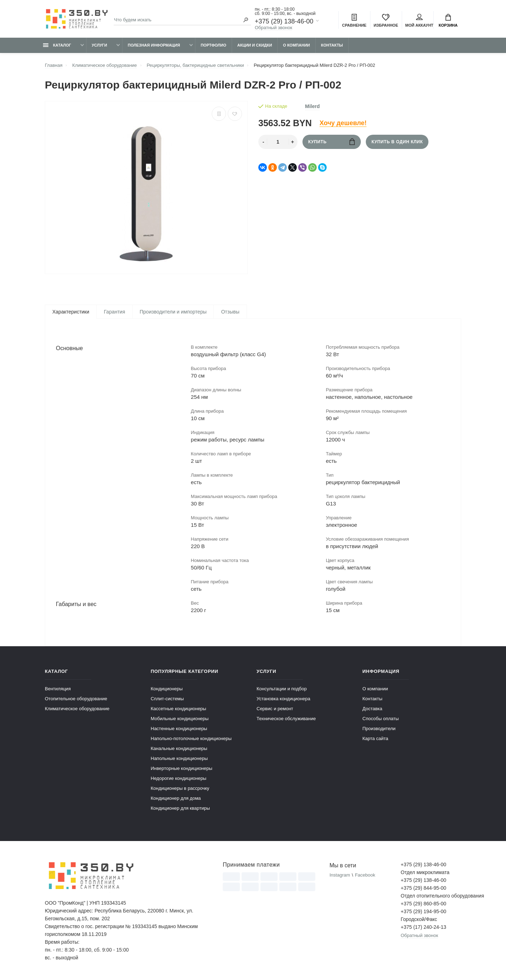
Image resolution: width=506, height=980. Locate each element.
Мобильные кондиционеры (180, 719)
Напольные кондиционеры (179, 758)
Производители (379, 729)
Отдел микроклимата (425, 872)
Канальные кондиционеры (179, 748)
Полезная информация (154, 45)
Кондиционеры (167, 689)
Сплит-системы (167, 699)
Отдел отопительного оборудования (431, 896)
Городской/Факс (419, 919)
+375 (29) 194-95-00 (423, 911)
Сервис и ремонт (275, 709)
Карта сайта (375, 738)
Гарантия (115, 312)
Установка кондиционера (283, 699)
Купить (331, 142)
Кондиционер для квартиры (180, 808)
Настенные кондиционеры (179, 729)
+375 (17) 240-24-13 (423, 927)
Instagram (340, 875)
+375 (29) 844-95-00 (423, 888)
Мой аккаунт (419, 21)
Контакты (332, 45)
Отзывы (230, 312)
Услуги (99, 45)
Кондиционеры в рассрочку (180, 788)
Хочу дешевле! (343, 123)
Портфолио (214, 45)
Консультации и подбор (282, 689)
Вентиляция (58, 689)
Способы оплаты (381, 719)
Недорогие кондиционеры (179, 778)
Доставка (373, 709)
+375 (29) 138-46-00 (284, 21)
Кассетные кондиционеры (179, 709)
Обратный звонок (273, 28)
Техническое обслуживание (286, 719)
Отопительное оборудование (76, 699)
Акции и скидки (255, 45)
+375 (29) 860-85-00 (423, 904)
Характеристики (71, 312)
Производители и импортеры (173, 312)
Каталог (57, 45)
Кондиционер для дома (176, 798)
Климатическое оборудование (77, 709)
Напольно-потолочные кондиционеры (191, 738)
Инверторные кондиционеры (182, 768)
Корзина (448, 21)
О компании (296, 45)
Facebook (365, 875)
